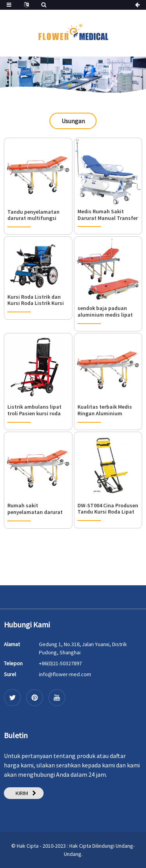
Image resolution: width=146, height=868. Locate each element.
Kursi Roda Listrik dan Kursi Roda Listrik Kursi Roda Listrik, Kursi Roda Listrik (36, 300)
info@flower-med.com (65, 674)
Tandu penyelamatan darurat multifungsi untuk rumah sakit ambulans (33, 215)
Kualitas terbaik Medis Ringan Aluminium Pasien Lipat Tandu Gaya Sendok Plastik (108, 410)
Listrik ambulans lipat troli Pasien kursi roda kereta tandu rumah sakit (34, 410)
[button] (70, 85)
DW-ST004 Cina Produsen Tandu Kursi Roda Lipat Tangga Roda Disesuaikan (108, 509)
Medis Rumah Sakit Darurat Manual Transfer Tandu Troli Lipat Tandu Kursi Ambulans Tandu (108, 215)
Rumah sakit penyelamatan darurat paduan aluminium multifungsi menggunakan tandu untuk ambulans (35, 509)
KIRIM (22, 793)
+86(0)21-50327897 (60, 663)
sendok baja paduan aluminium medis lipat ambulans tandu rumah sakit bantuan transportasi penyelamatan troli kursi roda (108, 312)
